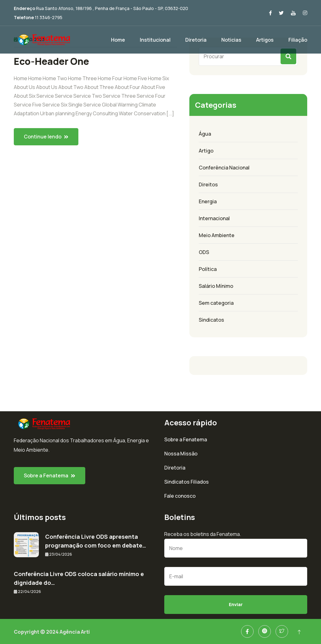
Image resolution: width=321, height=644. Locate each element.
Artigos (265, 40)
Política (208, 269)
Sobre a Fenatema (186, 439)
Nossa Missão (181, 454)
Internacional (214, 218)
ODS (204, 252)
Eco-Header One (51, 61)
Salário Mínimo (216, 286)
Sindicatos (211, 320)
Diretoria (196, 40)
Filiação (298, 40)
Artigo (206, 151)
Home (118, 40)
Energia (208, 201)
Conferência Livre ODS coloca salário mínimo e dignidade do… (79, 578)
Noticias (231, 40)
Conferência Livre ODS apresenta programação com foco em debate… (96, 541)
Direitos (208, 184)
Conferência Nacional (224, 168)
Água (205, 134)
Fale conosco (180, 496)
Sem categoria (216, 303)
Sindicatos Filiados (187, 482)
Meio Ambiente (217, 235)
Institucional (155, 40)
